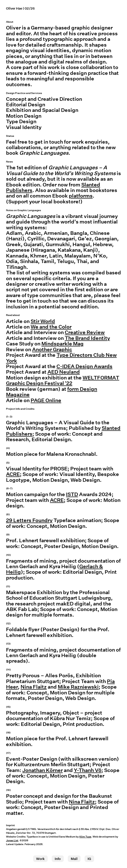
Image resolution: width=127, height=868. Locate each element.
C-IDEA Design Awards (84, 366)
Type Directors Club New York (61, 358)
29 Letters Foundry (29, 520)
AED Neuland (64, 372)
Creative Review (85, 332)
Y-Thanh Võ (88, 770)
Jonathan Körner (43, 770)
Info (58, 859)
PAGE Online (46, 400)
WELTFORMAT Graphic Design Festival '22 (63, 380)
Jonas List (12, 840)
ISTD (72, 494)
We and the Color (51, 327)
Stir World (43, 321)
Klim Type (85, 837)
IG (89, 859)
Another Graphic (52, 349)
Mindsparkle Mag (62, 344)
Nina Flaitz (34, 687)
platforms (81, 196)
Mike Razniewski (78, 687)
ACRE (13, 474)
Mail (74, 859)
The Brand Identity (87, 338)
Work (40, 859)
